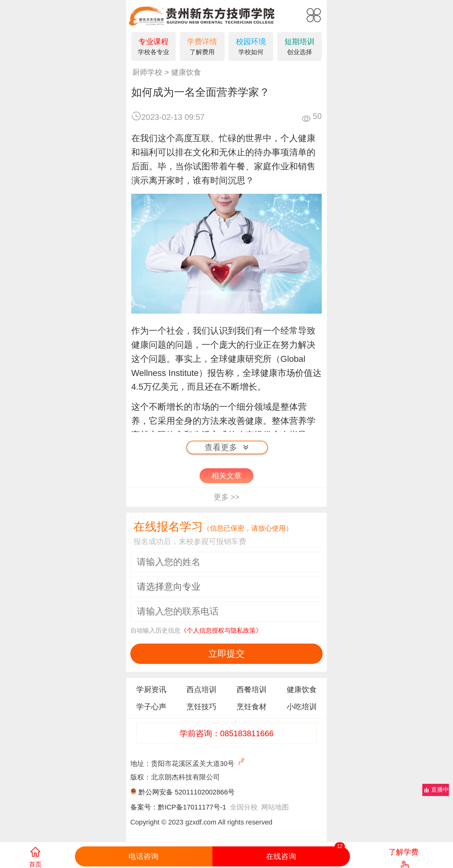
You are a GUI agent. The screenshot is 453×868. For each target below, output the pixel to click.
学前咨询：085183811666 (227, 733)
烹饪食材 (252, 707)
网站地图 (275, 807)
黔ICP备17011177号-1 (192, 807)
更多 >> (227, 497)
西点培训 (201, 689)
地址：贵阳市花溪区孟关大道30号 (188, 762)
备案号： (144, 807)
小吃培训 (302, 707)
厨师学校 (147, 72)
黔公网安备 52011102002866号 (187, 792)
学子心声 (151, 707)
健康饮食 (186, 72)
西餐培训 (252, 689)
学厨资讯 (151, 689)
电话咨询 (143, 856)
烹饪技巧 (201, 707)
